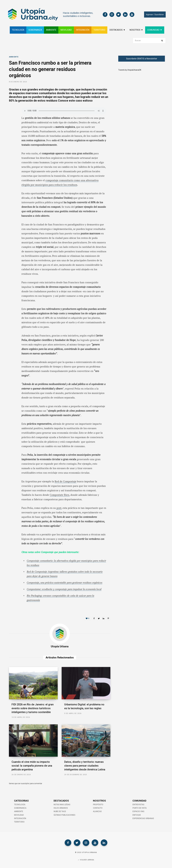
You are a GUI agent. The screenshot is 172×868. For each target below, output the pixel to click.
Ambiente (14, 57)
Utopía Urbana (60, 646)
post (59, 508)
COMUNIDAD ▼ (155, 30)
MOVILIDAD (66, 30)
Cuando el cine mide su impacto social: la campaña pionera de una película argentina (32, 766)
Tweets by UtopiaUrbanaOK (130, 70)
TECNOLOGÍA (18, 30)
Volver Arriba (86, 860)
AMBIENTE (51, 30)
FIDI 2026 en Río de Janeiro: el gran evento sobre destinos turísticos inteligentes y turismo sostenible (33, 708)
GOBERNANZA (35, 30)
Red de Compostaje (66, 481)
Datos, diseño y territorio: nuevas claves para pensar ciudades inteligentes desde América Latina (85, 766)
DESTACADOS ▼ (117, 30)
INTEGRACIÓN (83, 30)
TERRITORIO (99, 30)
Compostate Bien (60, 495)
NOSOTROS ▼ (136, 30)
